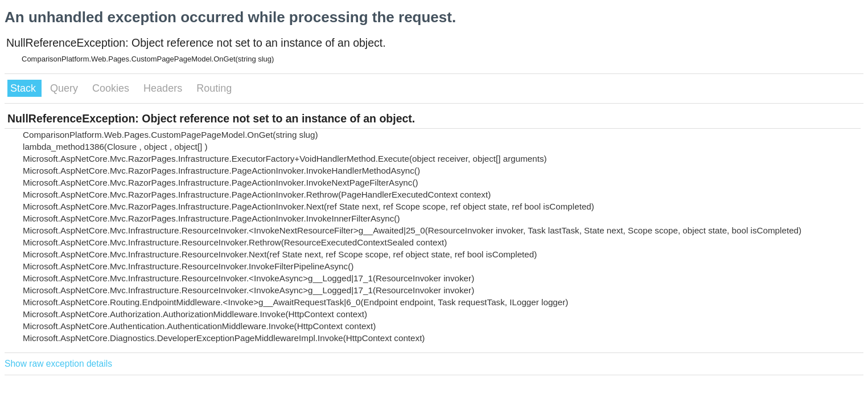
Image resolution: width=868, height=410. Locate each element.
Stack (24, 88)
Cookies (112, 88)
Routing (214, 88)
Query (65, 88)
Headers (164, 88)
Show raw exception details (58, 364)
